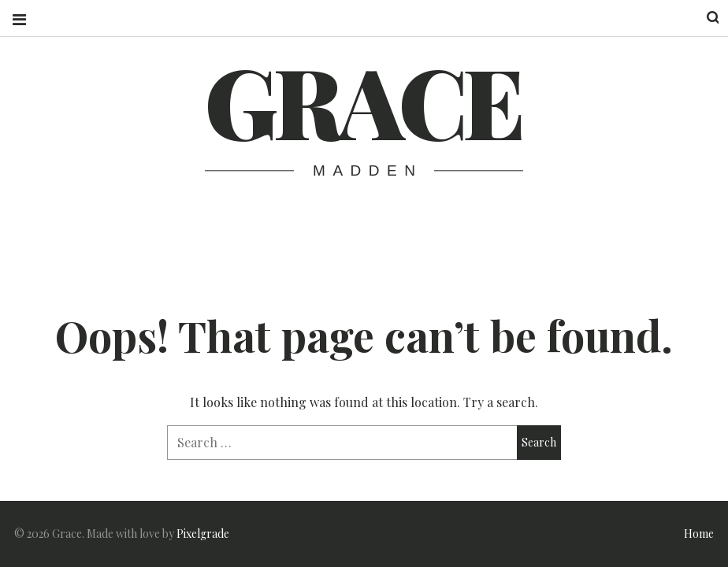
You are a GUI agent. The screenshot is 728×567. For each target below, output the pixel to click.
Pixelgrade (203, 534)
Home (699, 534)
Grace (362, 100)
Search (703, 18)
